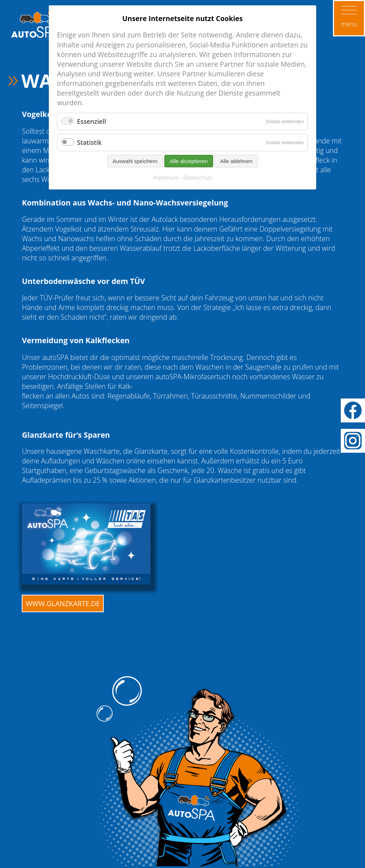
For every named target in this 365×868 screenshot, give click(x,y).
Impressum (166, 177)
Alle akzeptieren (189, 161)
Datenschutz (198, 177)
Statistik (89, 142)
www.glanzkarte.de (63, 603)
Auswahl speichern (135, 161)
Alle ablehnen (236, 161)
